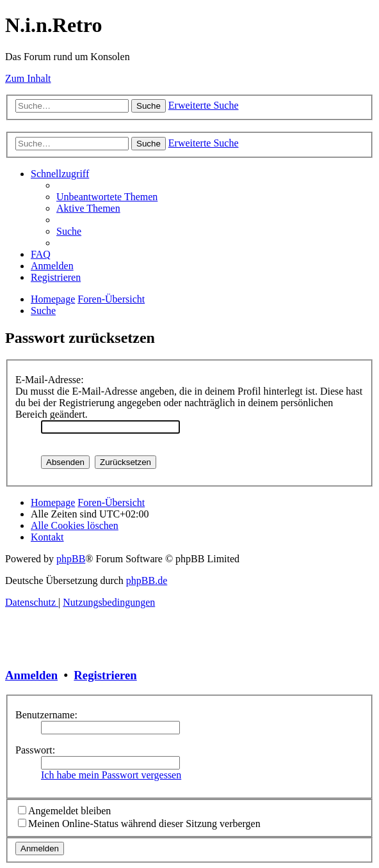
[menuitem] (107, 197)
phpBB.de (147, 580)
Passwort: (35, 750)
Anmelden (31, 675)
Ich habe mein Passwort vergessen (111, 775)
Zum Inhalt (28, 78)
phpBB (71, 559)
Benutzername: (46, 715)
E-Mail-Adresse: (50, 380)
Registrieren (105, 675)
